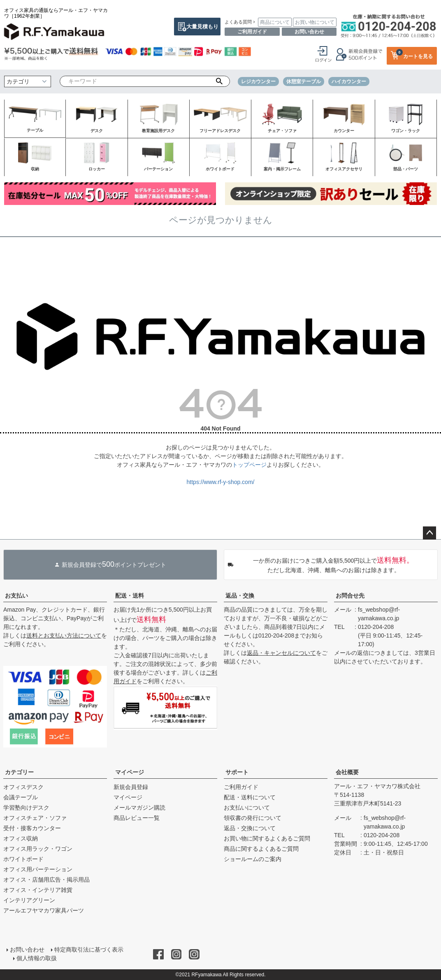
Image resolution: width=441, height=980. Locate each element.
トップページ (249, 465)
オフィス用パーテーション (38, 869)
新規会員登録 (131, 787)
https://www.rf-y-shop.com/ (221, 482)
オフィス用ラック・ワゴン (38, 849)
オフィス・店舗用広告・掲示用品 (46, 880)
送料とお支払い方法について (64, 635)
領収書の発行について (253, 818)
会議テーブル (21, 797)
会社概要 (347, 772)
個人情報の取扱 (37, 958)
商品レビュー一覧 (137, 818)
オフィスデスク (23, 787)
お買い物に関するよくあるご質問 (267, 838)
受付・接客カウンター (32, 828)
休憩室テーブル (304, 81)
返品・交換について (250, 828)
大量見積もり (202, 27)
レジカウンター (258, 81)
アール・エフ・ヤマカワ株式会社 (377, 786)
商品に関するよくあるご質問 (261, 849)
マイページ (130, 772)
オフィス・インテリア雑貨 (38, 890)
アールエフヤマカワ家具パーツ (44, 910)
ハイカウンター (349, 81)
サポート (237, 772)
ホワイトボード (23, 859)
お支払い (16, 596)
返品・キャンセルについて (281, 653)
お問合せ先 (350, 596)
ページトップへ (429, 533)
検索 (219, 81)
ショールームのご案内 (253, 859)
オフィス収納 (21, 838)
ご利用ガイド (252, 32)
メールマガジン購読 (139, 808)
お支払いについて (247, 808)
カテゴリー (19, 772)
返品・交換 (240, 596)
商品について (275, 22)
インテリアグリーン (29, 900)
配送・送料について (250, 797)
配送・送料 (130, 596)
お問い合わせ (309, 32)
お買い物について (315, 22)
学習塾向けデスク (26, 808)
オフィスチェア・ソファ (35, 818)
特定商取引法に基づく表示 (89, 950)
